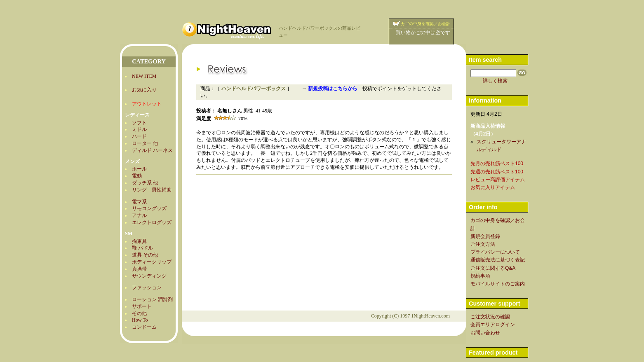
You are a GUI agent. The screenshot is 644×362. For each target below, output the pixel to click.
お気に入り (144, 90)
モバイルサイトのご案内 (498, 284)
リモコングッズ (149, 208)
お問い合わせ (485, 333)
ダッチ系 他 (145, 183)
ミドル (139, 129)
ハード (139, 136)
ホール (139, 169)
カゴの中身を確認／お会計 (425, 24)
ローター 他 (145, 143)
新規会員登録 (485, 236)
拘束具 (139, 241)
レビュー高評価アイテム (498, 180)
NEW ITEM (144, 76)
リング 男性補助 (152, 190)
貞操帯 (139, 269)
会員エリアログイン (493, 325)
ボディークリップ (152, 262)
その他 (139, 313)
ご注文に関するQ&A (493, 268)
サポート (142, 306)
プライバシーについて (495, 252)
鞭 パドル (142, 248)
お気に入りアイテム (493, 187)
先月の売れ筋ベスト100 (497, 163)
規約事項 (480, 276)
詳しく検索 (495, 81)
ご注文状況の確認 (490, 317)
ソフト (139, 123)
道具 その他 (145, 255)
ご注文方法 (483, 244)
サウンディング (149, 276)
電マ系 (139, 202)
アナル (139, 215)
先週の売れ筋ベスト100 (497, 172)
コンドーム (144, 327)
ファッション (147, 287)
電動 (137, 176)
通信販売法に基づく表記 (498, 260)
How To (140, 320)
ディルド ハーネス (152, 150)
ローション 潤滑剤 (152, 299)
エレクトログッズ (152, 222)
